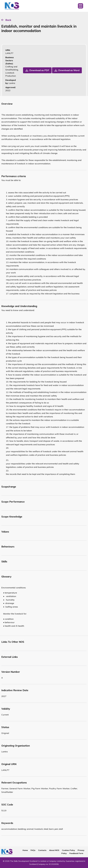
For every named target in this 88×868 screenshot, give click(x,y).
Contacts (42, 850)
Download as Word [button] (69, 70)
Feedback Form (76, 853)
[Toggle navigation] (80, 6)
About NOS (54, 850)
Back (8, 20)
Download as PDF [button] (39, 70)
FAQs (33, 850)
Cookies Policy (68, 850)
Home (25, 850)
